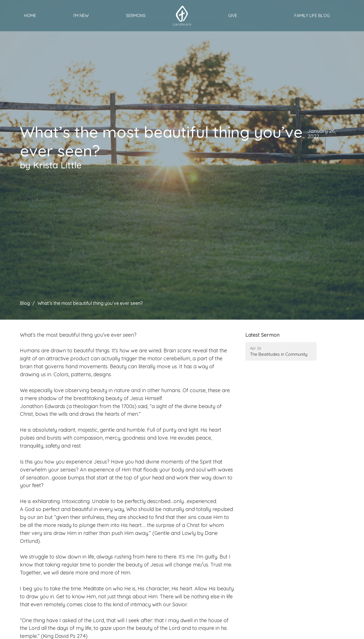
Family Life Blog (312, 15)
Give (233, 15)
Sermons (136, 15)
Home (30, 15)
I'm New (81, 15)
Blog (25, 303)
